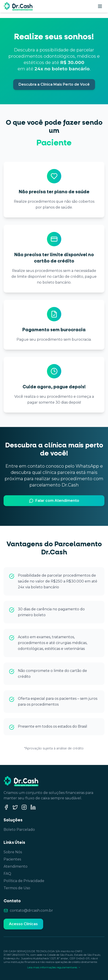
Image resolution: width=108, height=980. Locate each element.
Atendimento (16, 866)
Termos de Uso (17, 888)
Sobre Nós (13, 852)
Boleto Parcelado (19, 830)
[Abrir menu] (100, 6)
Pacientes (12, 859)
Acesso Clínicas (23, 924)
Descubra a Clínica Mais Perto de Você (54, 84)
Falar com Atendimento (54, 501)
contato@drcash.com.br (31, 910)
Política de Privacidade (24, 881)
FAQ (7, 874)
